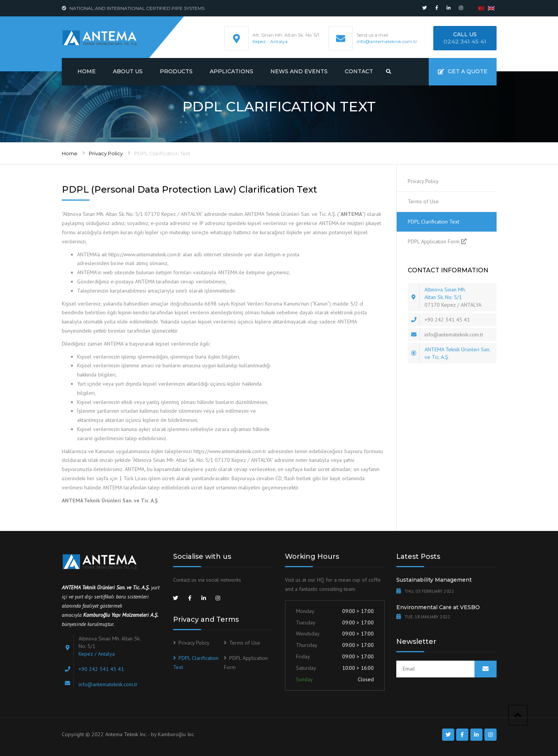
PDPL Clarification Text (433, 222)
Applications (232, 71)
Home (87, 71)
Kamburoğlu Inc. (176, 734)
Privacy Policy (106, 153)
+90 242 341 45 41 (447, 320)
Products (176, 71)
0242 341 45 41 (465, 41)
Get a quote (463, 71)
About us (128, 71)
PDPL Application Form (434, 241)
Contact (359, 71)
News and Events (299, 71)
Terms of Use (423, 201)
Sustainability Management (434, 580)
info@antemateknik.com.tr (387, 41)
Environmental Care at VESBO (438, 607)
